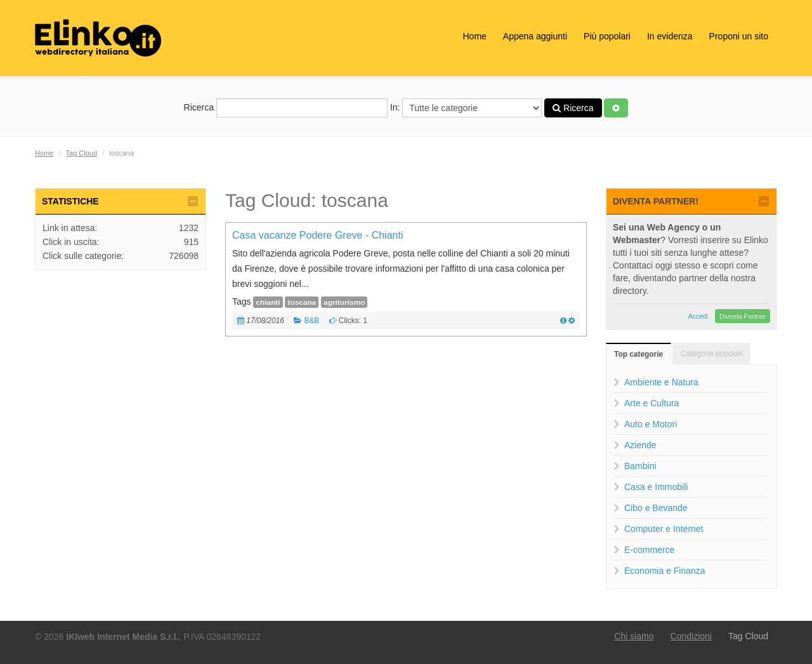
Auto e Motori (651, 424)
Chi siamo (634, 636)
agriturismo (344, 302)
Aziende (640, 445)
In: (466, 108)
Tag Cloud (82, 153)
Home (474, 36)
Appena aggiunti (535, 36)
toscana (302, 302)
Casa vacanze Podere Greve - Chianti (318, 235)
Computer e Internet (664, 529)
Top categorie (638, 354)
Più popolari (607, 36)
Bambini (640, 466)
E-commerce (649, 550)
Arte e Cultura (652, 403)
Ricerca (286, 108)
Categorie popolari (711, 354)
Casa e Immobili (656, 487)
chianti (268, 302)
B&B (311, 321)
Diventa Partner (743, 316)
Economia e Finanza (665, 571)
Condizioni (691, 636)
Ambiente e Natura (661, 382)
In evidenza (670, 36)
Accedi (698, 316)
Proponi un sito (739, 36)
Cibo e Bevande (656, 508)
